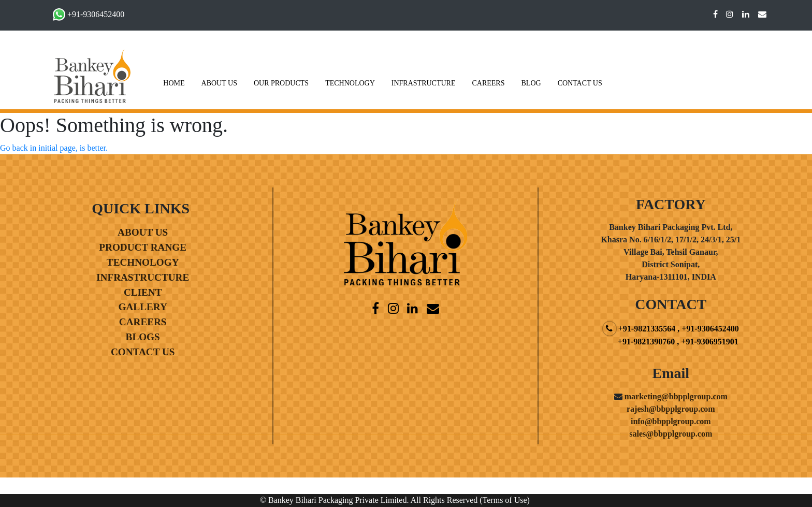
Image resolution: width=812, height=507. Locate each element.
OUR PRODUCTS (281, 83)
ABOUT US (219, 83)
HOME (174, 83)
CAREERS (488, 83)
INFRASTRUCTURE (424, 83)
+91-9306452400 (96, 14)
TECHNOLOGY (350, 83)
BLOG (531, 83)
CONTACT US (580, 83)
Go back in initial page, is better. (54, 148)
